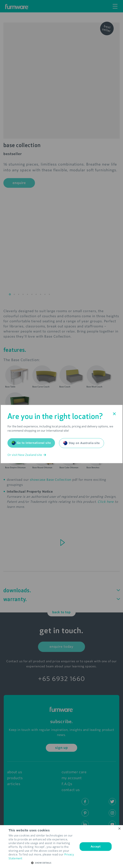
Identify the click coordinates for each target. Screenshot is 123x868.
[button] (42, 863)
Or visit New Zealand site (27, 455)
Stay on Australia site (82, 443)
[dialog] (61, 847)
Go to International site (31, 443)
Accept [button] (96, 847)
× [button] (119, 829)
